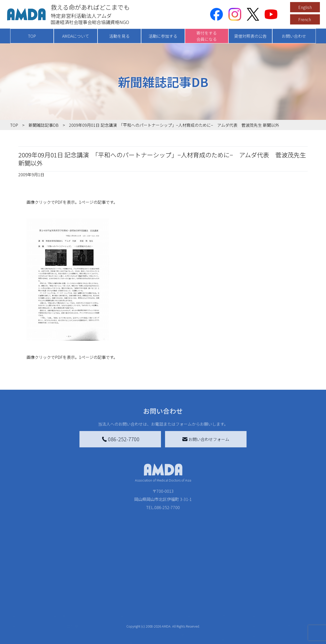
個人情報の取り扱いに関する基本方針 (283, 605)
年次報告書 (32, 639)
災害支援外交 (208, 582)
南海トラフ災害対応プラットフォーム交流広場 (225, 593)
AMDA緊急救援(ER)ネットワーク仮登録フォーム (92, 638)
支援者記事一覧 (143, 635)
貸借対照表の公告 (250, 36)
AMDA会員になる (145, 582)
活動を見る (119, 36)
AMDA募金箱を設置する (151, 612)
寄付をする (136, 572)
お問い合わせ (294, 36)
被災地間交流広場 (209, 572)
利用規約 (266, 592)
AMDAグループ (35, 592)
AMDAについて (76, 36)
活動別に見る (74, 598)
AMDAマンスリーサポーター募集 (159, 590)
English (305, 7)
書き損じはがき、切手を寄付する (158, 601)
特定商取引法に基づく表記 (283, 582)
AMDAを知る (30, 582)
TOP (32, 36)
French (305, 19)
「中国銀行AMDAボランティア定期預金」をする (159, 624)
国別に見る (72, 590)
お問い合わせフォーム (206, 439)
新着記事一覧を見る (80, 582)
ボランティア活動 (78, 618)
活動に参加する (163, 36)
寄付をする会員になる (207, 36)
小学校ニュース (36, 608)
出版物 (28, 616)
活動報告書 (32, 600)
